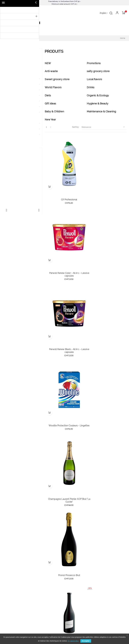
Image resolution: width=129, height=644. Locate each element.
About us (70, 598)
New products (9, 598)
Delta (23, 176)
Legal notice (72, 608)
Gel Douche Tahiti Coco (64, 452)
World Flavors (15, 96)
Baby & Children (16, 129)
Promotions (13, 68)
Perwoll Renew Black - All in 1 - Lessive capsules (64, 256)
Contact (69, 613)
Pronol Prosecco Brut (107, 321)
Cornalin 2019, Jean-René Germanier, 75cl (64, 388)
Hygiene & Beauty (16, 124)
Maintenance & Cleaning (19, 135)
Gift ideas (12, 118)
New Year (13, 140)
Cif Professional (64, 189)
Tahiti (23, 195)
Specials (6, 608)
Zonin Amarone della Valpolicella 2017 (107, 515)
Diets (10, 107)
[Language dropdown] (104, 13)
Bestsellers (8, 603)
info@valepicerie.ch (75, 584)
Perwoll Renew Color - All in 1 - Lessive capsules (107, 190)
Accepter (86, 641)
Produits (10, 55)
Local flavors (14, 90)
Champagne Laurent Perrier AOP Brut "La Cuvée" (64, 322)
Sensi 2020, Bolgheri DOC (107, 387)
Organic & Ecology (17, 112)
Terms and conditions (76, 603)
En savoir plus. (73, 641)
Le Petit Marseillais (23, 186)
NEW (11, 62)
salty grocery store (17, 79)
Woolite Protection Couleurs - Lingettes (107, 256)
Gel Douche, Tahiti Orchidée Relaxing (64, 515)
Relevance (104, 127)
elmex (23, 181)
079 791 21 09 (72, 587)
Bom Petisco (23, 171)
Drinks (11, 101)
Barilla (23, 167)
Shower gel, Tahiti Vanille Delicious (107, 452)
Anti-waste (13, 73)
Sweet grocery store (17, 84)
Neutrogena (23, 190)
